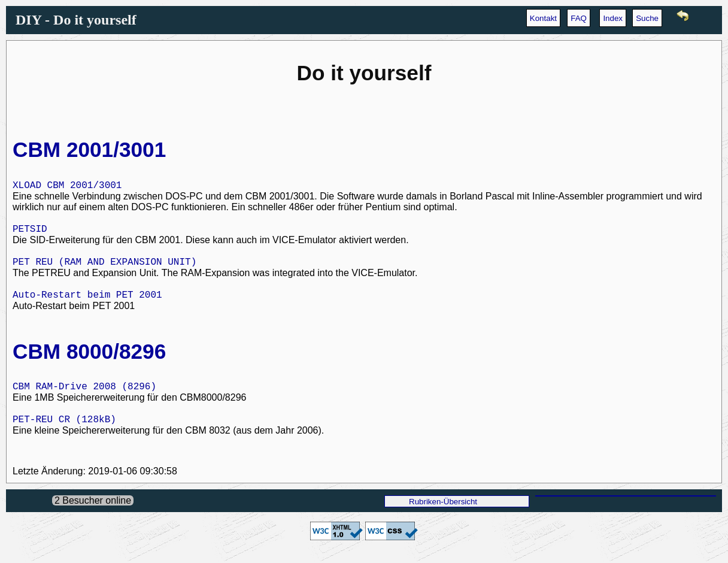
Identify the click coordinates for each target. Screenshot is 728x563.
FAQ (579, 18)
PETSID (30, 232)
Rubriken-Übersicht (443, 512)
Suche (647, 18)
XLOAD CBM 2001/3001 (67, 186)
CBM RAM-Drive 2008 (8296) (84, 395)
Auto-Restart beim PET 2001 (87, 301)
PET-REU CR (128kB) (64, 429)
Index (613, 18)
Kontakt (543, 18)
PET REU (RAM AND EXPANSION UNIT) (104, 267)
